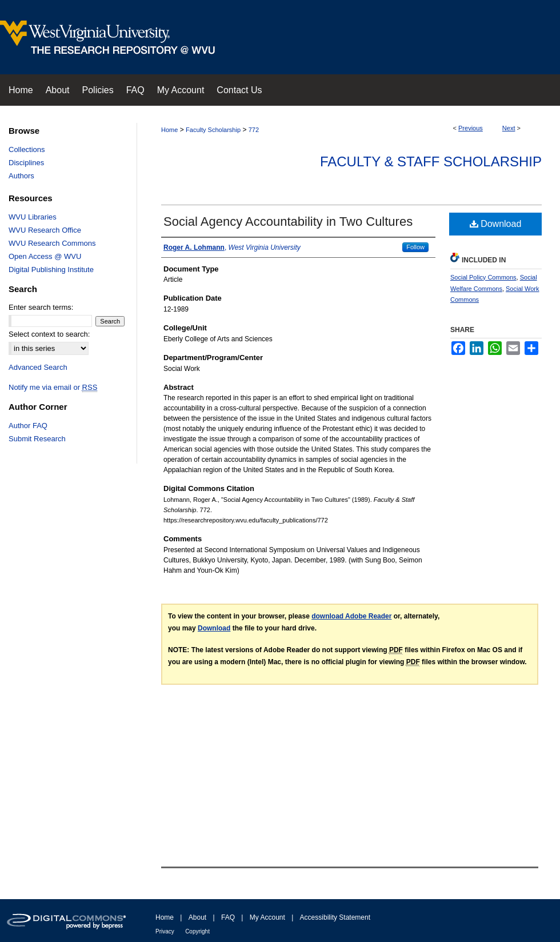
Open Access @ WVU (45, 256)
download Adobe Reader (351, 616)
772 (254, 130)
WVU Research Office (45, 230)
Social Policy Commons (483, 277)
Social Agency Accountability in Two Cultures (288, 221)
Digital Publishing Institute (51, 270)
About (197, 917)
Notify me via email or (53, 387)
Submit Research (37, 439)
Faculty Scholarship (213, 130)
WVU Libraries (33, 217)
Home (169, 130)
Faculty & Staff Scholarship (431, 161)
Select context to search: (49, 334)
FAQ (228, 917)
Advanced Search (38, 367)
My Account (267, 917)
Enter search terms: (41, 307)
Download (496, 224)
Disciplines (26, 163)
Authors (21, 176)
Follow (415, 247)
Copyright (197, 931)
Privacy (165, 931)
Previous (471, 128)
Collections (27, 149)
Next (509, 128)
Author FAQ (28, 426)
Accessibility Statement (335, 917)
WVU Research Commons (52, 243)
